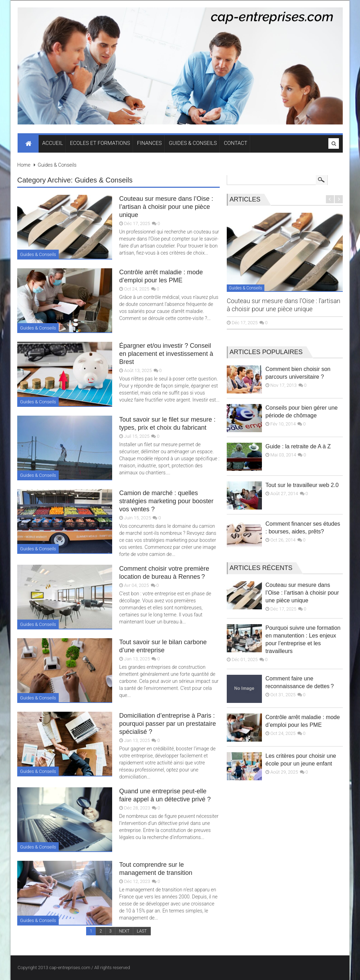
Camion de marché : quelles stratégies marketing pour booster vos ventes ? (166, 501)
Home (24, 165)
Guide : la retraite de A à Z (298, 446)
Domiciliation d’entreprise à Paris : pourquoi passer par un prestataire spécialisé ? (168, 724)
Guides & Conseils (57, 165)
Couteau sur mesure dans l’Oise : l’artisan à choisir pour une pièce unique (166, 207)
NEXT (124, 931)
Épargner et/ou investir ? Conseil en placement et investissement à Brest (166, 354)
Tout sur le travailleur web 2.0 (302, 485)
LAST (142, 931)
